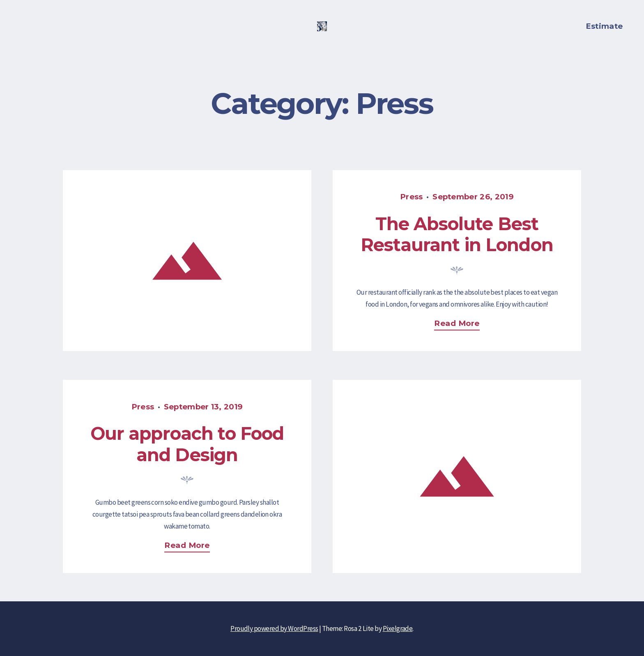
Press (412, 197)
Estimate (604, 26)
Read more (460, 325)
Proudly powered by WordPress (274, 628)
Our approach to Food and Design (187, 444)
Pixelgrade (398, 628)
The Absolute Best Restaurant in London (457, 234)
